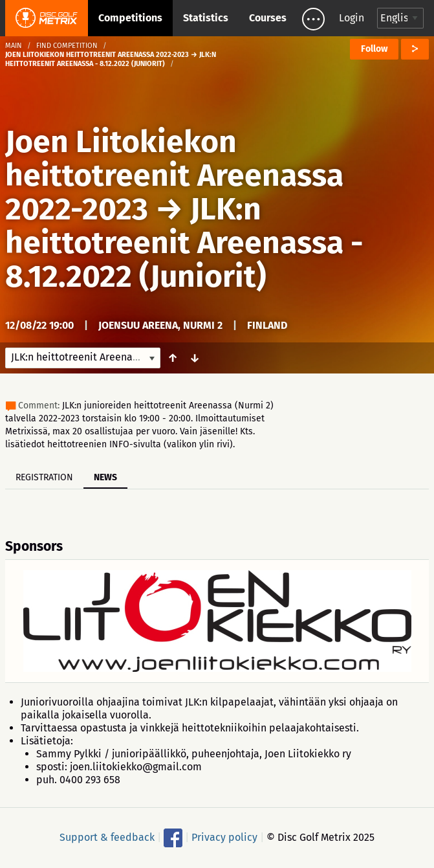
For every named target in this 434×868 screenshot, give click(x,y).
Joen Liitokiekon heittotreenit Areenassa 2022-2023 (174, 175)
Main (14, 46)
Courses (268, 18)
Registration (44, 477)
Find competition (67, 46)
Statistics (206, 18)
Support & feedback (107, 837)
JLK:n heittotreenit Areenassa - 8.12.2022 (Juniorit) (184, 243)
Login (352, 18)
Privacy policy (224, 837)
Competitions (130, 18)
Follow (374, 49)
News (105, 477)
